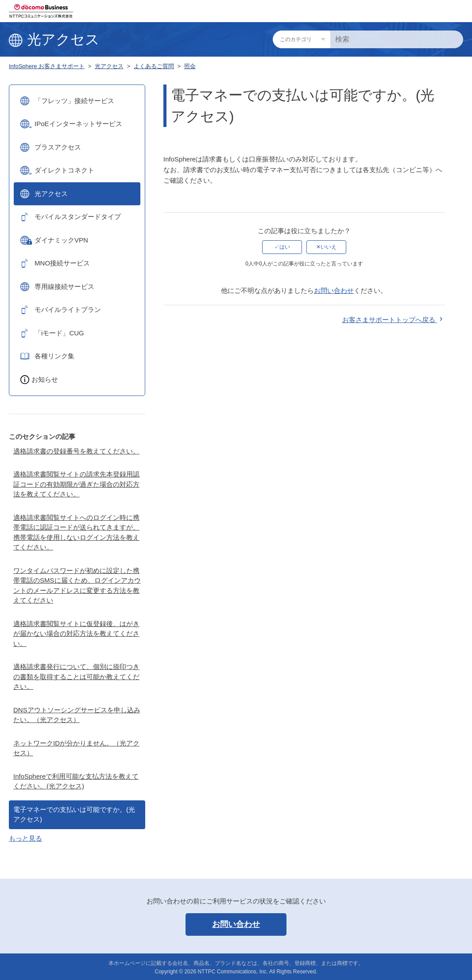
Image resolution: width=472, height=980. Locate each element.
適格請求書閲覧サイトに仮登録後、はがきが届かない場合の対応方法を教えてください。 (76, 634)
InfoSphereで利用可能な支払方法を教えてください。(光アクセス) (76, 781)
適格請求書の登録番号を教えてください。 (76, 451)
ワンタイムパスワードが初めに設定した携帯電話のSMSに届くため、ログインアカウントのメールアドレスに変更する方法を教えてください (77, 586)
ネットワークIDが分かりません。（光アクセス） (76, 748)
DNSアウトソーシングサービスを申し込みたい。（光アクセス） (77, 715)
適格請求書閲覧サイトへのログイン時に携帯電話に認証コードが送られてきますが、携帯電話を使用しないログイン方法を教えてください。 (76, 532)
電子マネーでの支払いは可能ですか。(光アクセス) (74, 815)
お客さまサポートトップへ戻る (394, 320)
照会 (190, 66)
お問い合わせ (334, 290)
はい (285, 247)
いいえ (329, 247)
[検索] (397, 39)
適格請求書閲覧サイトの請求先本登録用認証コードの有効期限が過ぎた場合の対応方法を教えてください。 (76, 484)
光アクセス (109, 66)
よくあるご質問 (154, 66)
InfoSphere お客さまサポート (47, 66)
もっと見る (25, 838)
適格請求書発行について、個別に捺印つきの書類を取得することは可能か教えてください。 (76, 676)
